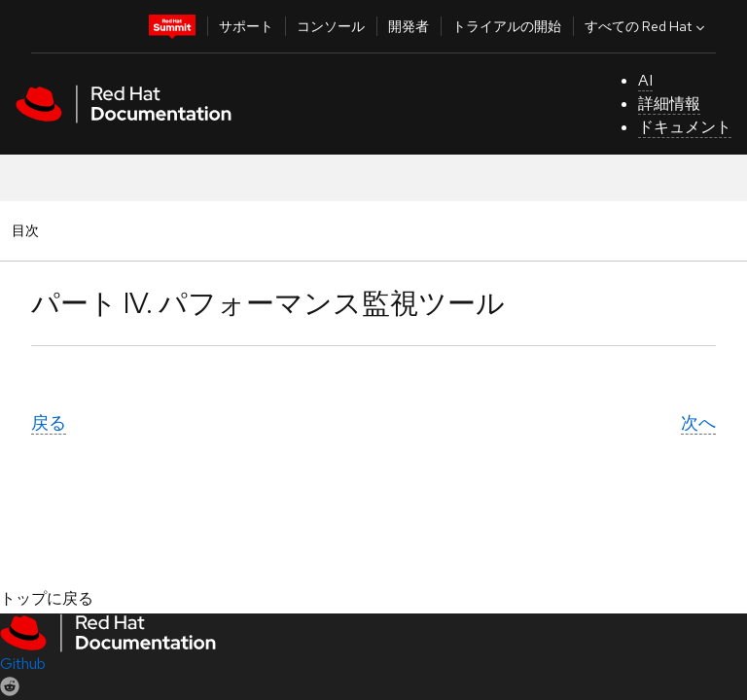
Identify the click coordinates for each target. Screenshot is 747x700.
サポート (246, 26)
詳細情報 (669, 104)
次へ (698, 422)
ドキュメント (685, 127)
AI (645, 80)
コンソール (331, 26)
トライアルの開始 (507, 26)
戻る (49, 422)
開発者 (409, 26)
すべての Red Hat (647, 26)
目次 (28, 230)
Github (23, 664)
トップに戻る (47, 598)
